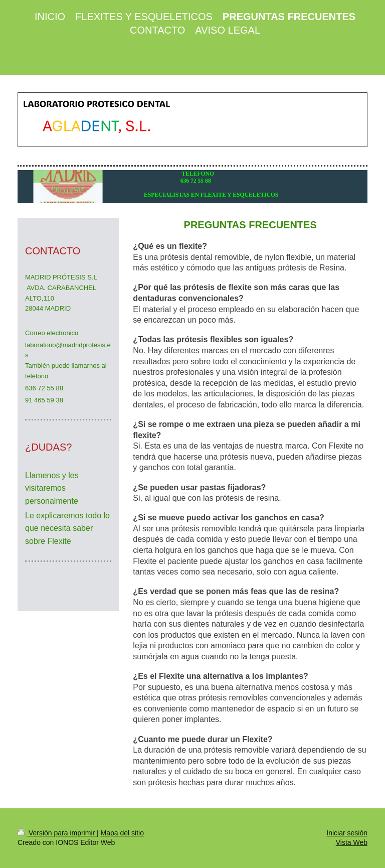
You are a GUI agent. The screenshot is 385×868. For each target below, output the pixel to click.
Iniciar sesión (347, 833)
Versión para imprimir (57, 833)
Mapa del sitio (122, 833)
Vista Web (352, 842)
